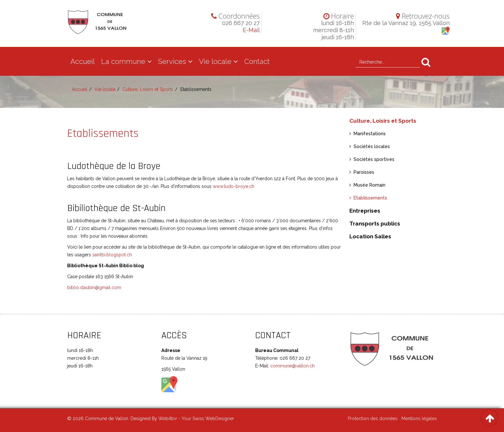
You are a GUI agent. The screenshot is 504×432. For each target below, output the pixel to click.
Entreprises (365, 211)
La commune (123, 61)
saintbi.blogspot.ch (112, 255)
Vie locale (215, 61)
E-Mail (251, 30)
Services (172, 61)
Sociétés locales (372, 146)
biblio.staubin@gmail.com (94, 287)
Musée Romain (369, 185)
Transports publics (375, 224)
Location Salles (370, 236)
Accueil (83, 61)
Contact (257, 61)
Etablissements (370, 198)
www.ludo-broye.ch (234, 186)
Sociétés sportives (374, 159)
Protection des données (373, 419)
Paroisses (364, 172)
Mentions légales (419, 419)
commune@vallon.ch (292, 366)
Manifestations (370, 134)
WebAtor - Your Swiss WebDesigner (196, 419)
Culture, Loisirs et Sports (148, 89)
